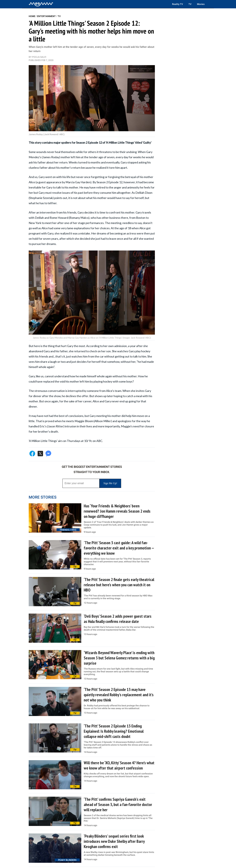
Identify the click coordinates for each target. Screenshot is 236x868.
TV (190, 4)
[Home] (41, 4)
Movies (201, 4)
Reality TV (177, 4)
